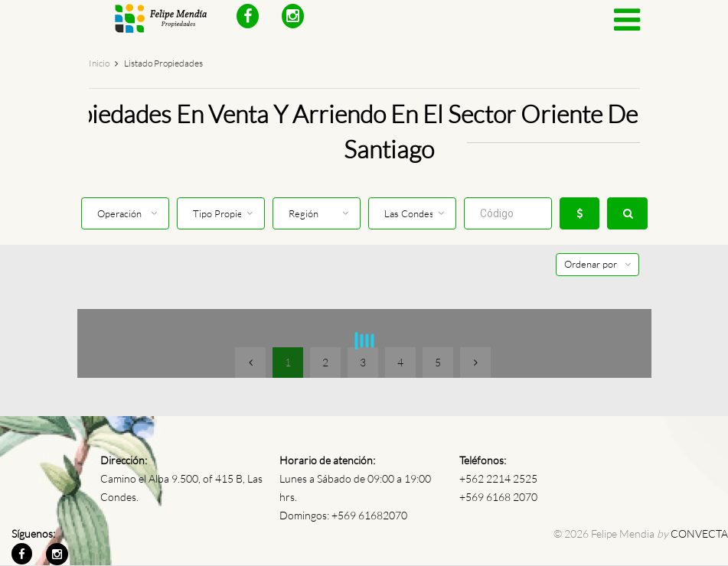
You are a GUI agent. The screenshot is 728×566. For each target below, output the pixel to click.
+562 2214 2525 (498, 478)
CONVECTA (699, 533)
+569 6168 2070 (498, 497)
